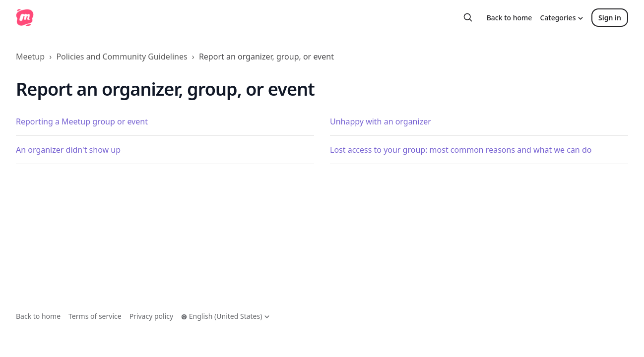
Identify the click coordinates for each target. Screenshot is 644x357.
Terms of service (95, 316)
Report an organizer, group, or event (266, 57)
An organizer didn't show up (68, 150)
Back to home (510, 18)
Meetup (30, 57)
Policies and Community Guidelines (122, 57)
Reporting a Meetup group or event (82, 121)
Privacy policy (152, 316)
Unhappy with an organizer (381, 121)
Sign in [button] (610, 18)
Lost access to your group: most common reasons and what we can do (461, 150)
